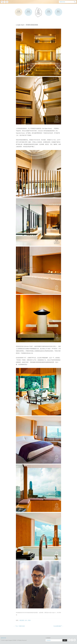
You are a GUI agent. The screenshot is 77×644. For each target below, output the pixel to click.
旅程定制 (3, 638)
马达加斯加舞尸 (58, 626)
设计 (26, 620)
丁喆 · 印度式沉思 (19, 626)
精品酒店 (22, 620)
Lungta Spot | (27, 25)
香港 (29, 620)
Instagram (7, 2)
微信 (2, 2)
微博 (5, 2)
